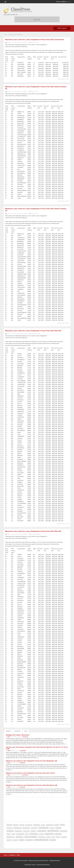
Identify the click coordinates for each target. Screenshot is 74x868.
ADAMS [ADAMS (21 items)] (9, 825)
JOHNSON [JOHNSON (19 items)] (64, 831)
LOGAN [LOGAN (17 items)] (41, 834)
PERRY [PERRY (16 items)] (48, 837)
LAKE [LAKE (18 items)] (13, 834)
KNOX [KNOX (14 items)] (8, 834)
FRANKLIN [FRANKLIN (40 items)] (43, 828)
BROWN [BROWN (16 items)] (16, 825)
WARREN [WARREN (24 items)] (29, 840)
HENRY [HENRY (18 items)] (33, 831)
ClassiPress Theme (30, 865)
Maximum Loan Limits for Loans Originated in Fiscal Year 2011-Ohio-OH (33, 331)
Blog (18, 855)
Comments (17, 731)
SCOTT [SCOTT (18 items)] (9, 840)
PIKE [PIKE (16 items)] (53, 837)
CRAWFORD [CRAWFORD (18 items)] (17, 828)
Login (68, 2)
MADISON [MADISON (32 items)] (49, 834)
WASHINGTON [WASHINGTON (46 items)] (41, 840)
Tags (26, 731)
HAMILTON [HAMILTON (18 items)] (18, 831)
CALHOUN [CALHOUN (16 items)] (29, 825)
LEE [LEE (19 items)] (27, 834)
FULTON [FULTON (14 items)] (52, 828)
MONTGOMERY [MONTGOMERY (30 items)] (31, 837)
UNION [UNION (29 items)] (22, 840)
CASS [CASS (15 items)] (43, 825)
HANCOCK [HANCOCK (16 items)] (26, 831)
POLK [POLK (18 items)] (58, 837)
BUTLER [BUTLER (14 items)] (22, 825)
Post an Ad (62, 28)
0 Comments (25, 737)
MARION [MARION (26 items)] (58, 834)
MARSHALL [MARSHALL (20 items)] (11, 837)
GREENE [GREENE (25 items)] (10, 831)
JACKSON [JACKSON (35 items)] (41, 831)
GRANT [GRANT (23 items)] (58, 828)
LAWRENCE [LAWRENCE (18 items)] (20, 834)
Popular (8, 731)
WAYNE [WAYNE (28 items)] (53, 840)
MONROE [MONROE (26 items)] (20, 837)
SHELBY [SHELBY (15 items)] (15, 840)
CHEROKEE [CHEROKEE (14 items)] (49, 825)
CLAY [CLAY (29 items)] (62, 825)
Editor (9, 42)
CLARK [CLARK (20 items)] (57, 825)
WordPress (46, 865)
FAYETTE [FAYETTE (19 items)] (34, 828)
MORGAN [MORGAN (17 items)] (42, 837)
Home (6, 34)
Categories (12, 855)
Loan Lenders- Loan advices (21, 42)
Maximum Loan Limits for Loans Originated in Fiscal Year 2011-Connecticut (34, 40)
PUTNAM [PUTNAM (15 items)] (64, 837)
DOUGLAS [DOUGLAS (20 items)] (26, 828)
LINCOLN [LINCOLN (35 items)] (34, 834)
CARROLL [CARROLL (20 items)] (37, 825)
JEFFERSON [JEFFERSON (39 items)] (53, 831)
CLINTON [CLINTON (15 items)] (9, 828)
